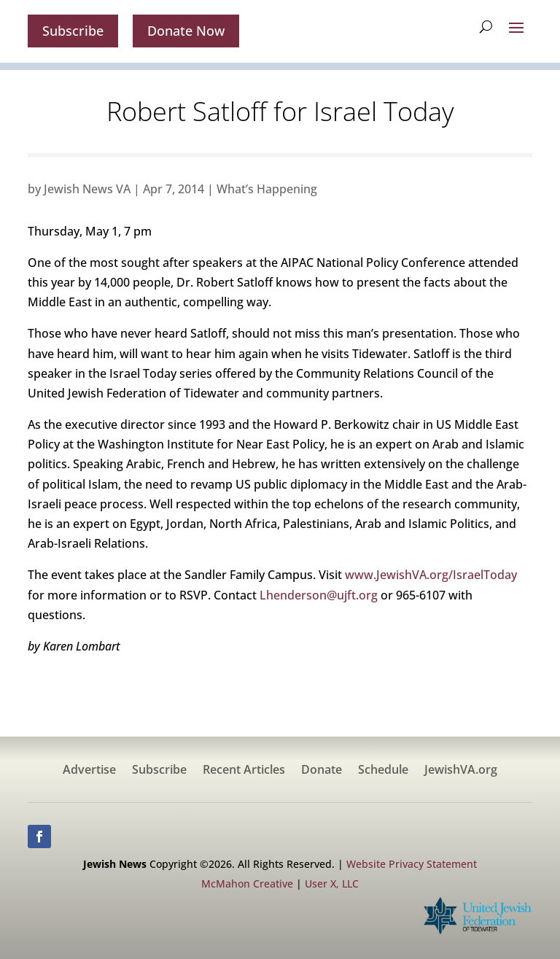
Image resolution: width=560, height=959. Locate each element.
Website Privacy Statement (412, 864)
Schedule (383, 771)
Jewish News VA (87, 189)
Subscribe (73, 31)
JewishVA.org (461, 771)
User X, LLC (332, 884)
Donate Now (186, 31)
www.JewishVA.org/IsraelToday (431, 575)
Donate (322, 771)
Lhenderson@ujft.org (319, 595)
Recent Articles (244, 771)
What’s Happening (267, 189)
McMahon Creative (247, 884)
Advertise (89, 771)
